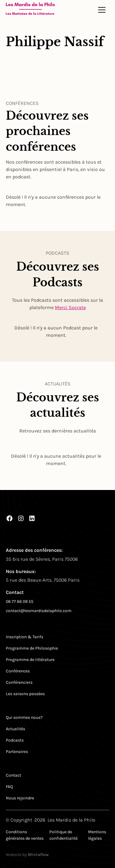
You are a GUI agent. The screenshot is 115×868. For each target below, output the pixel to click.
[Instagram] (21, 518)
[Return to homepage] (30, 10)
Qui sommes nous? (24, 717)
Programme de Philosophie (32, 648)
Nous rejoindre (20, 798)
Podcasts (15, 740)
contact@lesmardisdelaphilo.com (39, 611)
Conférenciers (19, 682)
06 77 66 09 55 (20, 601)
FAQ (9, 787)
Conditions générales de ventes (25, 835)
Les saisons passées (25, 694)
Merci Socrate (70, 307)
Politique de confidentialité (63, 835)
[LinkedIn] (32, 518)
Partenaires (17, 752)
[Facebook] (10, 518)
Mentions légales (97, 835)
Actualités (15, 729)
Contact (13, 775)
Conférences (18, 671)
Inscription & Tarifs (25, 637)
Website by (27, 855)
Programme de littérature (30, 660)
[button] (102, 10)
